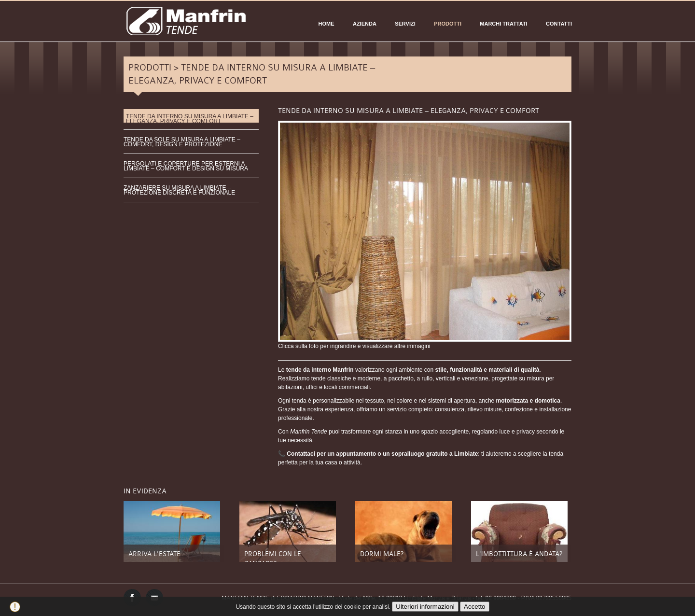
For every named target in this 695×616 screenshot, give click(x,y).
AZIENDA (365, 24)
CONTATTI (559, 24)
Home (327, 24)
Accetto (474, 607)
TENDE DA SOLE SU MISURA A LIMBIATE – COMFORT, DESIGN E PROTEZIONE (182, 142)
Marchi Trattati (503, 24)
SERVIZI (405, 24)
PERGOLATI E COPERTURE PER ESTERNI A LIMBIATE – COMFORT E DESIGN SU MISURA (186, 166)
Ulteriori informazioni (425, 607)
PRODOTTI (448, 24)
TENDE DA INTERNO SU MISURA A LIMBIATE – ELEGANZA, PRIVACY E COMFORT (190, 118)
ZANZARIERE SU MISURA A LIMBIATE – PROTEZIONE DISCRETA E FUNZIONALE (179, 190)
